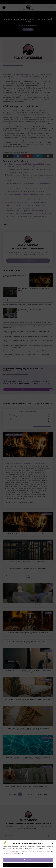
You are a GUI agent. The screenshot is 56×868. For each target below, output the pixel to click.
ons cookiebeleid (12, 853)
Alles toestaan (28, 860)
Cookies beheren (28, 865)
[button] (52, 843)
